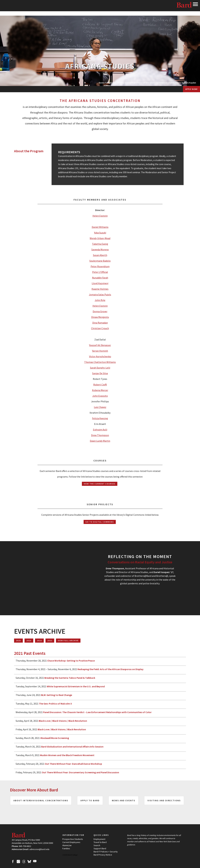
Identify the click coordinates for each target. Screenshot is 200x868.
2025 (18, 640)
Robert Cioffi (100, 385)
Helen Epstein (100, 216)
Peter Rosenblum (100, 266)
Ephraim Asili (100, 430)
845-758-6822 (25, 846)
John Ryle (100, 300)
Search (97, 845)
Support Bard (100, 848)
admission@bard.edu (39, 849)
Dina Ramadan (100, 323)
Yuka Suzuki (100, 233)
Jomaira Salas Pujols (100, 294)
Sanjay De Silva (100, 373)
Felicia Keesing (100, 418)
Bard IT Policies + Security (106, 852)
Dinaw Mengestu (100, 317)
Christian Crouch (100, 328)
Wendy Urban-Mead (100, 238)
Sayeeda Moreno (100, 249)
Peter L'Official (100, 272)
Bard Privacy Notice (103, 855)
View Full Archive (68, 640)
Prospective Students (73, 839)
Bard (184, 5)
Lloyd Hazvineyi (100, 283)
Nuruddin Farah (100, 278)
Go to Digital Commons (100, 522)
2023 (29, 640)
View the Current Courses (100, 484)
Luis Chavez (100, 407)
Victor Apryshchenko (100, 356)
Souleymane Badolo (100, 261)
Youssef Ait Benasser (100, 345)
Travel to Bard (100, 842)
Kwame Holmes (100, 289)
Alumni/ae (67, 845)
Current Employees (71, 842)
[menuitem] (100, 89)
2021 (50, 640)
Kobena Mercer (100, 390)
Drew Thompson (100, 435)
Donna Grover (100, 311)
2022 (39, 640)
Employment (99, 839)
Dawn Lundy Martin (100, 441)
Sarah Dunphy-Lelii (100, 368)
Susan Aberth (100, 255)
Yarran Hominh (100, 351)
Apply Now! (191, 89)
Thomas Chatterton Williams (100, 362)
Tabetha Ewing (100, 244)
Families (66, 848)
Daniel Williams (100, 227)
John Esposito (100, 396)
